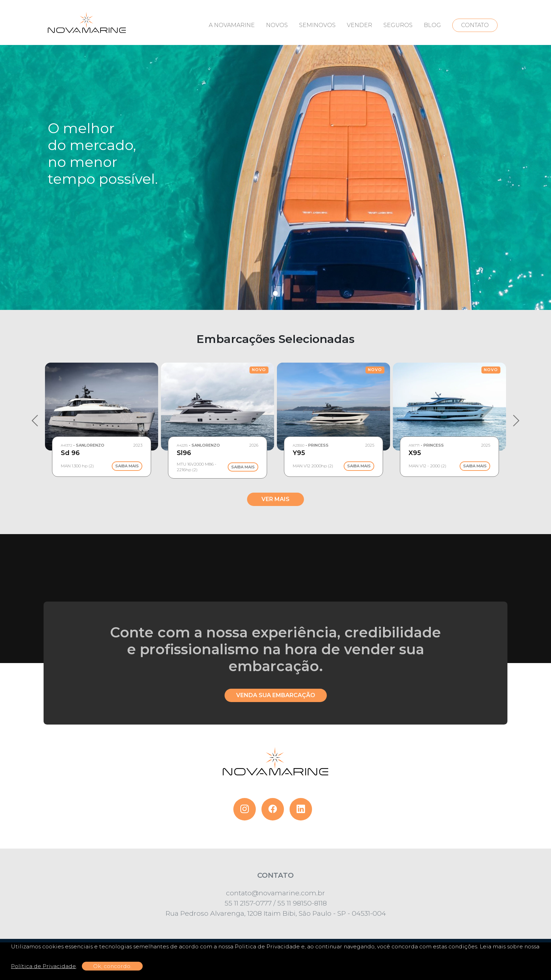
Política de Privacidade (43, 966)
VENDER (359, 25)
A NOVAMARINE (232, 25)
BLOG (432, 25)
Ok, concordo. (112, 966)
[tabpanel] (275, 155)
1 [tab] (275, 293)
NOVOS (277, 25)
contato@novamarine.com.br (275, 893)
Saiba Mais (127, 466)
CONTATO (475, 25)
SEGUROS (398, 25)
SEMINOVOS (317, 25)
